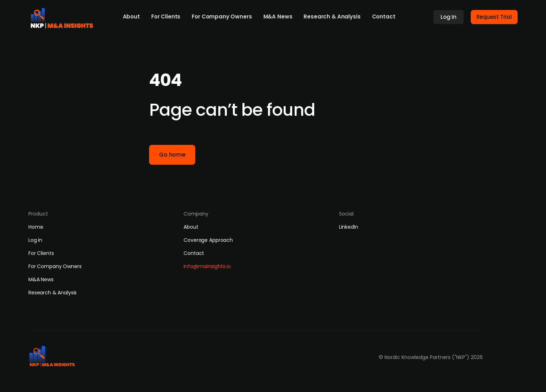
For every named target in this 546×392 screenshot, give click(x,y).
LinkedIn (349, 227)
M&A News (278, 17)
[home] (64, 16)
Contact (384, 17)
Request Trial (494, 17)
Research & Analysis (332, 17)
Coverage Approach (208, 240)
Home (36, 227)
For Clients (166, 17)
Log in (35, 240)
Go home (172, 155)
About (131, 17)
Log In (449, 17)
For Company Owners (222, 17)
